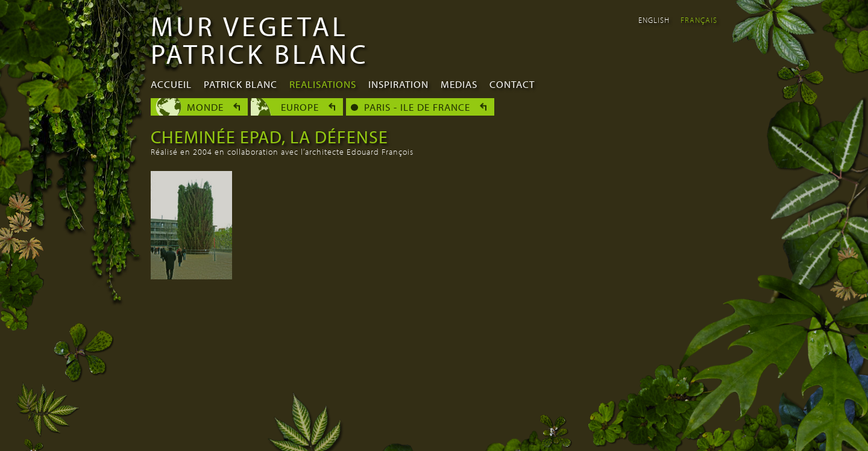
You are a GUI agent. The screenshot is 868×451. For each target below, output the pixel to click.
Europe (300, 107)
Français (699, 20)
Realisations (323, 84)
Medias (459, 84)
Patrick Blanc (241, 84)
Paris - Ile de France (417, 107)
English (654, 20)
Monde (205, 107)
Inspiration (398, 84)
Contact (512, 84)
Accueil (171, 84)
